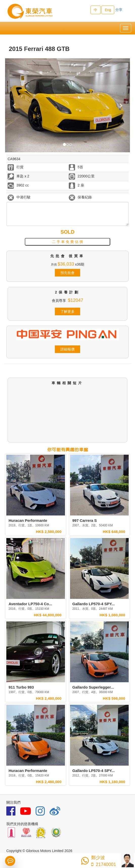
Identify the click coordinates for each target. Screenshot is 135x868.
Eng (108, 10)
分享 (119, 10)
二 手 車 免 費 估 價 (67, 242)
